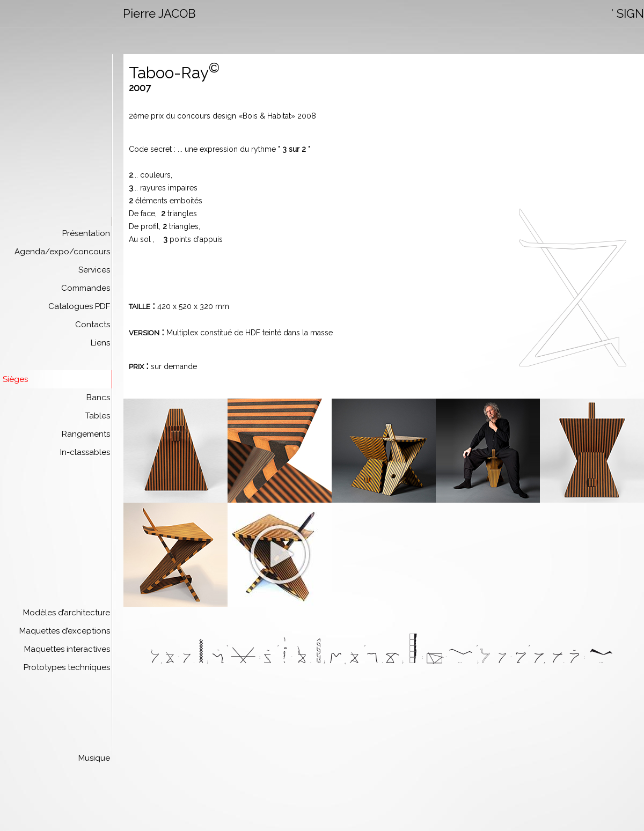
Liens (100, 343)
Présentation (86, 233)
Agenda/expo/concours (62, 252)
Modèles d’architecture (67, 613)
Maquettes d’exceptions (65, 631)
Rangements (86, 434)
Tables (98, 416)
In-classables (85, 452)
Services (94, 270)
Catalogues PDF (79, 306)
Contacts (93, 325)
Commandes (86, 288)
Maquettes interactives (67, 649)
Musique (94, 758)
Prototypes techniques (67, 667)
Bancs (98, 398)
